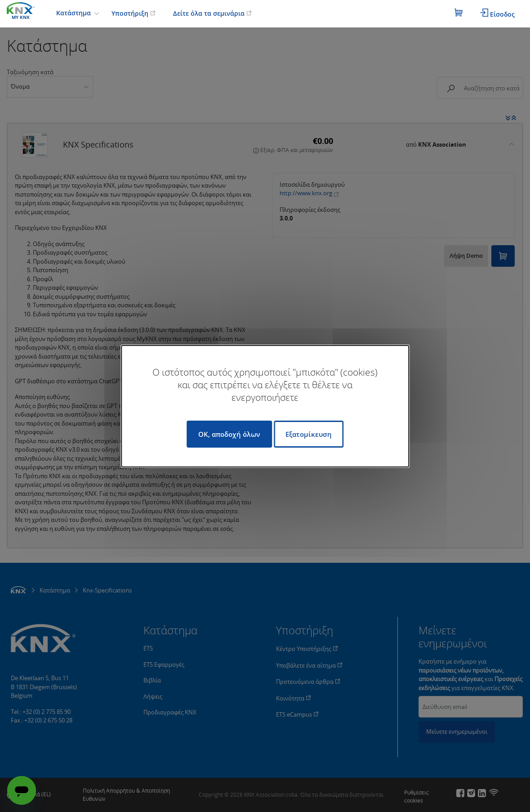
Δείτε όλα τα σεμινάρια (212, 13)
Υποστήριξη (134, 13)
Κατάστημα (74, 13)
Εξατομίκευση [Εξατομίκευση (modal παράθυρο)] (309, 434)
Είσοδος (497, 13)
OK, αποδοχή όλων (229, 434)
